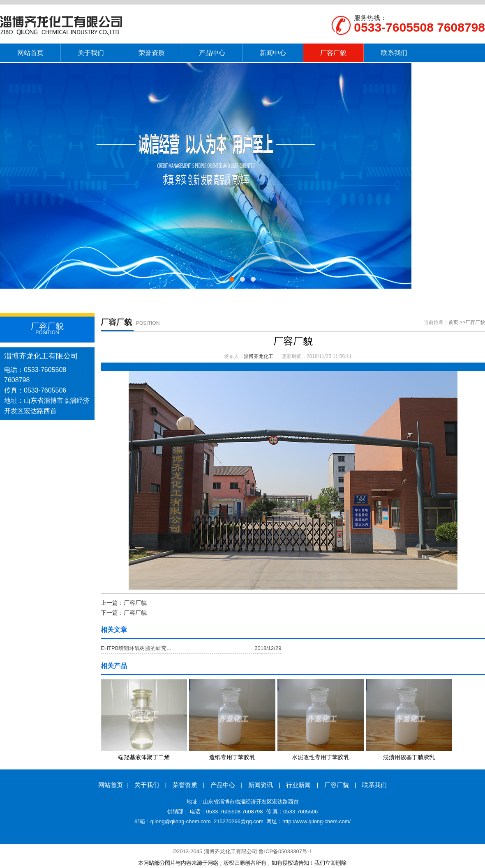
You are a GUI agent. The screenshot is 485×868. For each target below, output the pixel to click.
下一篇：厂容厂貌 (124, 613)
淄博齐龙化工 (259, 356)
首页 (453, 322)
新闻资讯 (261, 785)
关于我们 (147, 785)
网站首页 (111, 785)
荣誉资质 (185, 785)
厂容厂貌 (475, 322)
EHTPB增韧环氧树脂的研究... (136, 648)
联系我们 (374, 785)
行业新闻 (298, 785)
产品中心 (223, 785)
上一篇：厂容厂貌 (124, 603)
